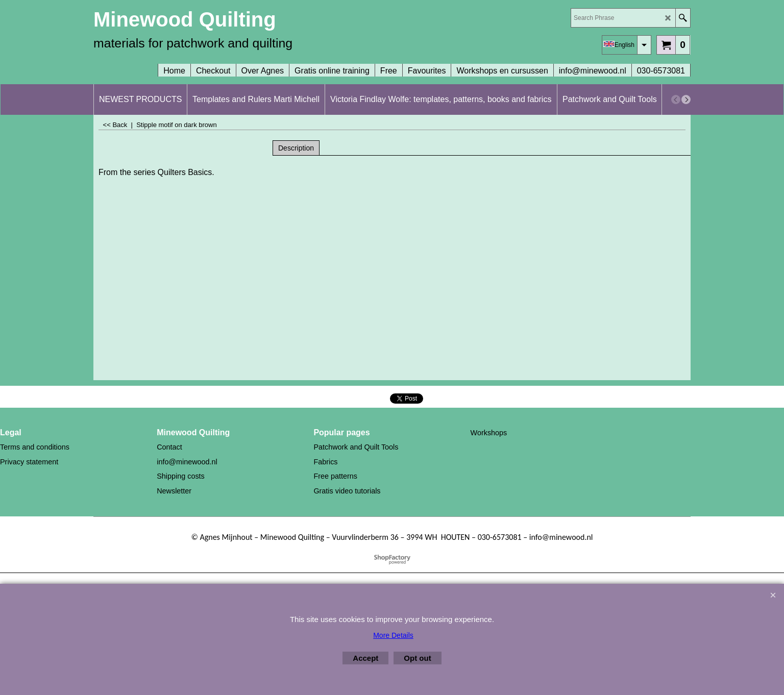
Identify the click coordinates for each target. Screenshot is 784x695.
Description (296, 148)
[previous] (676, 100)
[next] (686, 100)
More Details (393, 635)
